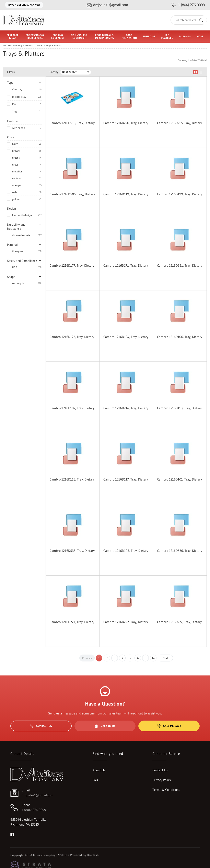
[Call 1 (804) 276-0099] (188, 5)
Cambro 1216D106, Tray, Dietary (180, 337)
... (145, 658)
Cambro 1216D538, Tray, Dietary (72, 551)
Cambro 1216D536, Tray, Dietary (180, 551)
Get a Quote (105, 726)
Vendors (29, 46)
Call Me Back (169, 726)
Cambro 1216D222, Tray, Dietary (126, 622)
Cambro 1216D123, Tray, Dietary (72, 337)
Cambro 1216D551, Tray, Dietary (180, 265)
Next (165, 658)
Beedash (93, 855)
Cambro (39, 46)
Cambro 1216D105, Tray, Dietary (126, 551)
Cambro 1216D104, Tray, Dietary (126, 337)
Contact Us (41, 726)
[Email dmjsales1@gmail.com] (107, 5)
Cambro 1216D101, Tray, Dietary (179, 479)
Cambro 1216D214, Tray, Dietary (126, 408)
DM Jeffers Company (13, 46)
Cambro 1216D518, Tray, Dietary (72, 123)
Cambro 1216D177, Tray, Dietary (72, 265)
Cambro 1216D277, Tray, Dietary (179, 622)
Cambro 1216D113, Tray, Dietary (179, 408)
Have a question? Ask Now (24, 5)
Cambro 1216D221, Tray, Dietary (72, 622)
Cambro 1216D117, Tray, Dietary (126, 479)
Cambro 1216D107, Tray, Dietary (72, 408)
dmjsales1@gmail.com (38, 795)
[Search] (189, 20)
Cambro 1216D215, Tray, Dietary (179, 123)
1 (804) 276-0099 (34, 810)
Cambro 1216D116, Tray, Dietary (72, 479)
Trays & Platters (54, 46)
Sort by (54, 72)
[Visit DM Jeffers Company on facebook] (12, 834)
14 (153, 658)
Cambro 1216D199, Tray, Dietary (180, 194)
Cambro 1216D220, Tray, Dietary (126, 123)
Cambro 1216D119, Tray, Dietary (126, 194)
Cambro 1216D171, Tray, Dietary (126, 265)
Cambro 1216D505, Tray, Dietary (72, 194)
